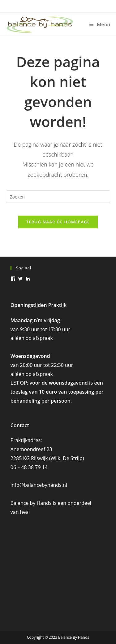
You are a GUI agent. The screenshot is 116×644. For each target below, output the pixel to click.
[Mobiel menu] (100, 24)
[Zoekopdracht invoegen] (58, 197)
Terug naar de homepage (58, 222)
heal (25, 512)
